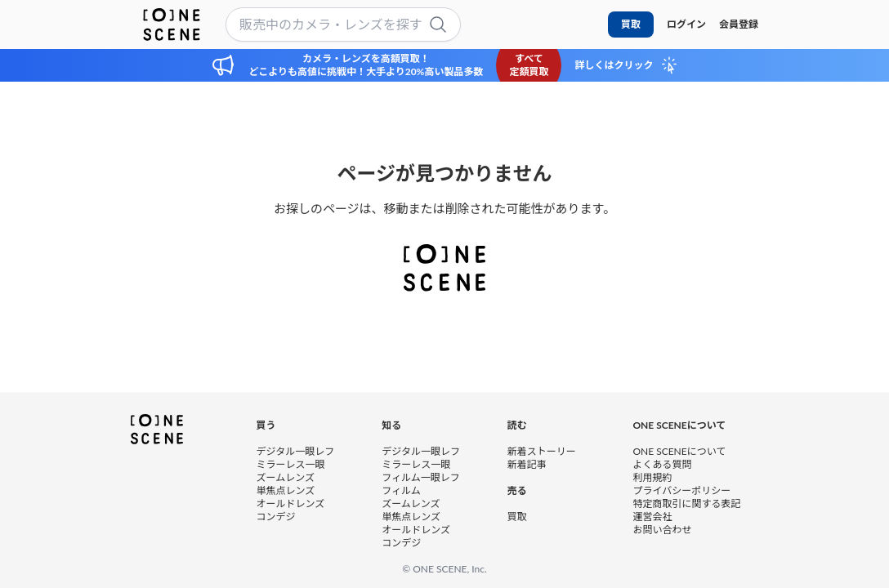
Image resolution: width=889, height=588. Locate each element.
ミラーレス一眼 (291, 463)
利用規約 (652, 477)
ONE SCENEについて (679, 450)
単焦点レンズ (286, 490)
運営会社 (652, 516)
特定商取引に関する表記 (686, 503)
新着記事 (527, 463)
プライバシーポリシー (681, 490)
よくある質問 (662, 463)
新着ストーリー (542, 450)
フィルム (401, 490)
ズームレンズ (286, 477)
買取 (631, 24)
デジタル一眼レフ (296, 450)
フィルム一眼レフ (421, 477)
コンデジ (276, 516)
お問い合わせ (662, 529)
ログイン (686, 24)
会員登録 (739, 24)
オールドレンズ (291, 503)
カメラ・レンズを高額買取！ (366, 58)
